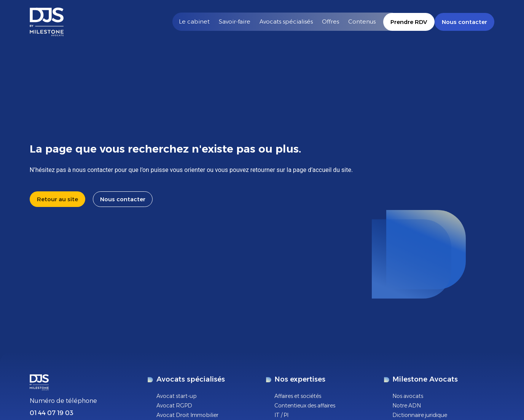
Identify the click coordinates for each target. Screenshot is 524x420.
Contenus (362, 21)
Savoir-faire (235, 21)
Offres (330, 21)
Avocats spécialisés (286, 21)
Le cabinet (194, 21)
